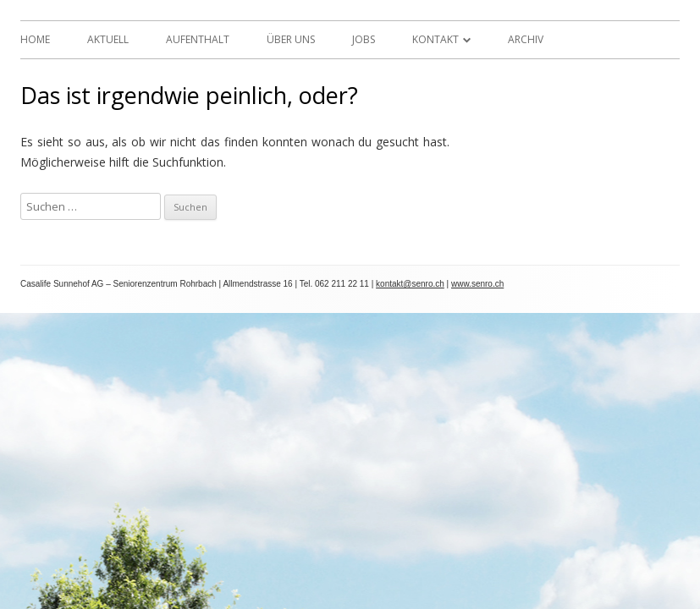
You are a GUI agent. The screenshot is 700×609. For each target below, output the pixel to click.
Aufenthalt (198, 39)
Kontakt (435, 39)
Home (35, 39)
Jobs (364, 39)
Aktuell (108, 39)
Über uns (291, 39)
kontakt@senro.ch (410, 284)
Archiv (526, 39)
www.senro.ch (477, 284)
